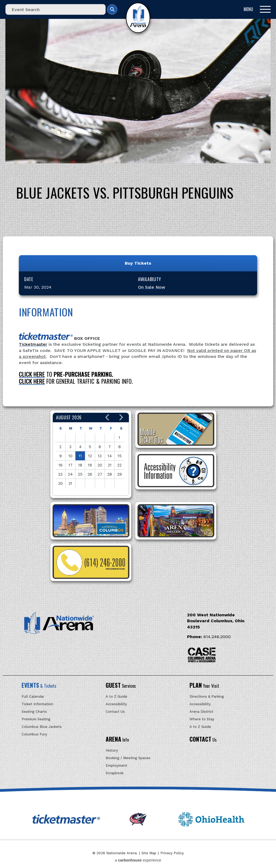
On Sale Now (152, 287)
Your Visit (204, 686)
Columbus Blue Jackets (42, 727)
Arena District (201, 712)
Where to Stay (202, 719)
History (112, 750)
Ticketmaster (33, 344)
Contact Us (115, 712)
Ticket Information (37, 704)
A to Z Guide (116, 696)
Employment (116, 765)
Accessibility (116, 704)
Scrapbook (115, 773)
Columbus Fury (34, 734)
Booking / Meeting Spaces (128, 758)
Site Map (149, 853)
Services (121, 686)
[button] (107, 418)
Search (112, 9)
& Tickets (39, 686)
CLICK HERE (32, 374)
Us (203, 740)
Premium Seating (36, 719)
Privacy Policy (172, 853)
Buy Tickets (138, 263)
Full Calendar (33, 696)
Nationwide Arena (138, 18)
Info (117, 740)
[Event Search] (56, 9)
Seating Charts (34, 712)
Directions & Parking (207, 696)
